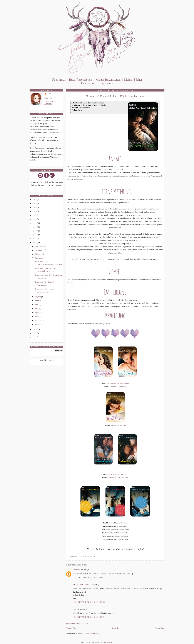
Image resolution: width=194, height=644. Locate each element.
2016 (35, 235)
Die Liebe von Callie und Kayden (118, 478)
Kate (75, 609)
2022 (35, 215)
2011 (35, 337)
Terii (49, 94)
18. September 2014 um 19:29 (89, 602)
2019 (35, 223)
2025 (35, 203)
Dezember (39, 246)
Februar (38, 320)
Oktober (38, 254)
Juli (37, 301)
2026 (35, 199)
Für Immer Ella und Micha (118, 387)
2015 (35, 239)
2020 (35, 219)
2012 (35, 333)
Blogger (51, 360)
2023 (35, 211)
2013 (35, 329)
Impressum (106, 83)
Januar (38, 324)
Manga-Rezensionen (108, 80)
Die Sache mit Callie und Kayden (118, 474)
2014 (35, 243)
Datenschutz (88, 83)
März (37, 316)
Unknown (77, 570)
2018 (35, 227)
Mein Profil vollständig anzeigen (50, 101)
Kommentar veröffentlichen (77, 624)
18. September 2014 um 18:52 (89, 578)
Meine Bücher (133, 80)
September (39, 258)
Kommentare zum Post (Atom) (88, 633)
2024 (35, 207)
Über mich (59, 80)
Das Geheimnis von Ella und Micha (118, 383)
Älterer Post (160, 628)
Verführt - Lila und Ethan (118, 426)
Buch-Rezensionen (81, 80)
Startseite (115, 628)
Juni (37, 305)
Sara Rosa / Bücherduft (82, 584)
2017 (35, 231)
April (37, 312)
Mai (37, 308)
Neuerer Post (71, 628)
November (39, 250)
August (38, 297)
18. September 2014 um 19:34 (89, 617)
